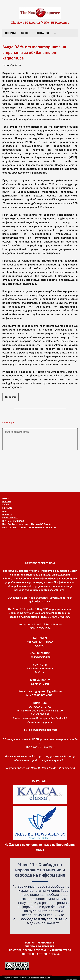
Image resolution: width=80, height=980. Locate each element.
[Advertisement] (40, 471)
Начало (6, 498)
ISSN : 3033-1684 (10, 518)
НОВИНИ (10, 33)
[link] (40, 13)
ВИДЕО (6, 511)
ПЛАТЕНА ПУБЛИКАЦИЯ (14, 521)
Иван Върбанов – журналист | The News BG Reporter (27, 524)
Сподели (10, 397)
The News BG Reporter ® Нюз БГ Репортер (40, 23)
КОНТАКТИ (42, 33)
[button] (40, 541)
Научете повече (34, 978)
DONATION (7, 515)
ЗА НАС (26, 33)
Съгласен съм (45, 978)
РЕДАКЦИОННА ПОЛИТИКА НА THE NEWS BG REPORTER (29, 528)
